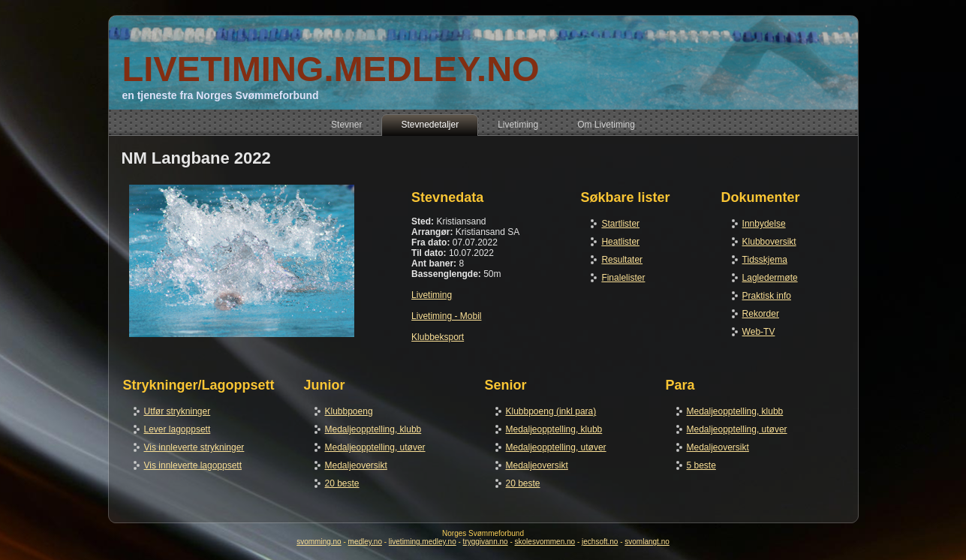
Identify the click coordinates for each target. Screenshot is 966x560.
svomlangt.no (647, 542)
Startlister (620, 224)
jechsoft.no (600, 542)
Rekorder (761, 314)
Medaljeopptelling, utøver (375, 447)
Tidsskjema (765, 260)
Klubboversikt (769, 242)
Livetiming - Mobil (446, 316)
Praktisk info (767, 296)
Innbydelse (764, 224)
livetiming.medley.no (423, 542)
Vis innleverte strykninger (194, 447)
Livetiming (432, 295)
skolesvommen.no (545, 542)
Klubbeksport (438, 337)
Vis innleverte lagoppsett (193, 465)
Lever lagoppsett (178, 429)
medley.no (365, 542)
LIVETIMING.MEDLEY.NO (330, 69)
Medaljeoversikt (356, 465)
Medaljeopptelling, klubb (373, 429)
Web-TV (759, 332)
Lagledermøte (770, 278)
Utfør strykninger (178, 411)
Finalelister (623, 278)
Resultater (622, 260)
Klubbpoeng (349, 411)
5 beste (701, 465)
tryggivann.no (486, 542)
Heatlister (620, 242)
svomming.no (319, 542)
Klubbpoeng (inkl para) (551, 411)
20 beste (342, 483)
